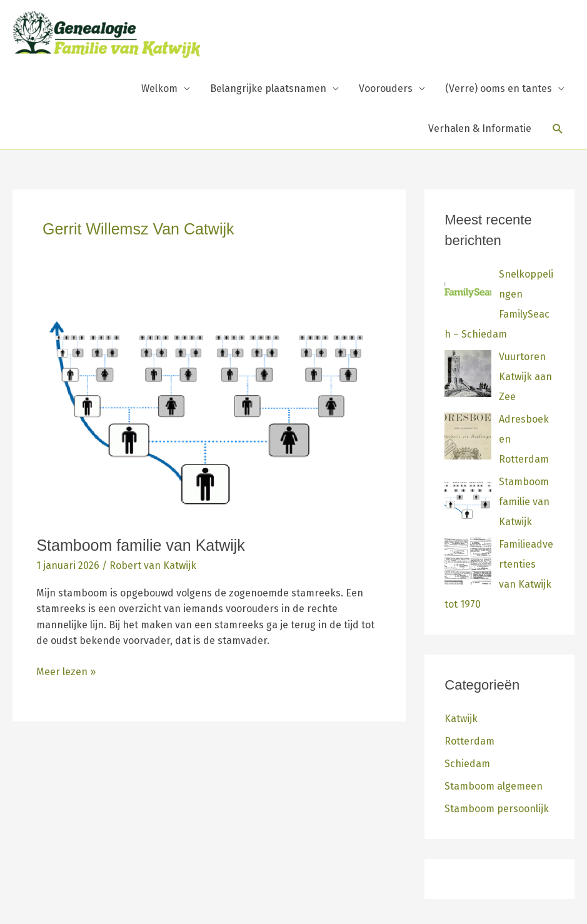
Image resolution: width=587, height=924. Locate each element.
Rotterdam (469, 741)
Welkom (159, 88)
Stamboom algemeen (494, 786)
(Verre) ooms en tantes (499, 88)
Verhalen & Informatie (480, 128)
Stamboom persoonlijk (497, 809)
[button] (558, 129)
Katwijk (461, 719)
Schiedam (467, 764)
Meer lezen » (66, 671)
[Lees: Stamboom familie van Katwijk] (209, 411)
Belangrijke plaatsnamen (268, 88)
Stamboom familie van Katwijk (140, 545)
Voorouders (386, 88)
